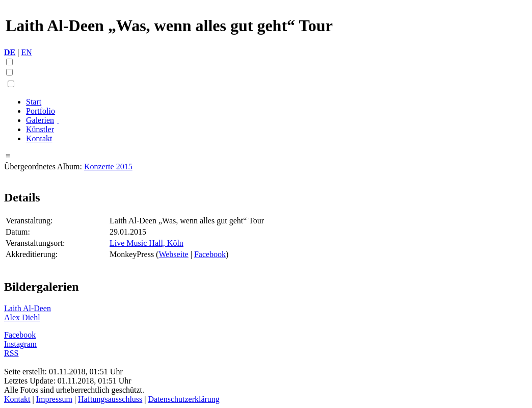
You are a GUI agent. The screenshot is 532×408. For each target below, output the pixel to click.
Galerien (40, 120)
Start (34, 102)
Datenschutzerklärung (183, 399)
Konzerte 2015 (108, 167)
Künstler (40, 129)
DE (10, 52)
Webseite (173, 254)
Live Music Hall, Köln (147, 243)
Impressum (54, 399)
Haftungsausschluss (110, 399)
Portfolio (41, 111)
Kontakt (39, 138)
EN (26, 52)
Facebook (210, 254)
